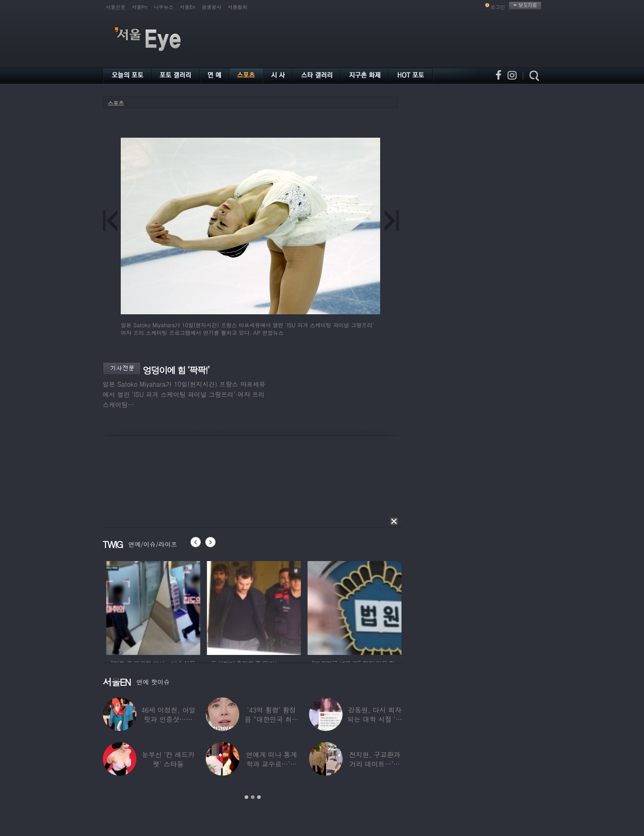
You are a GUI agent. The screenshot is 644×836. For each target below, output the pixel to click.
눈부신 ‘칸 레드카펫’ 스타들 (168, 759)
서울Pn (140, 7)
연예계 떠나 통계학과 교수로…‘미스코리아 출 (271, 764)
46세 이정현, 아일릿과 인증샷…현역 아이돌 (168, 719)
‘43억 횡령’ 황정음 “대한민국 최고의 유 (271, 719)
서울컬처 (237, 7)
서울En (188, 7)
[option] (182, 607)
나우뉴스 (164, 7)
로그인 (498, 7)
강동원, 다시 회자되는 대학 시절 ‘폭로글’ (375, 719)
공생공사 (212, 7)
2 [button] (253, 797)
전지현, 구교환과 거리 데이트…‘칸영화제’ (375, 764)
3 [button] (259, 797)
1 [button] (246, 797)
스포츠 (116, 103)
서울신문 (116, 7)
